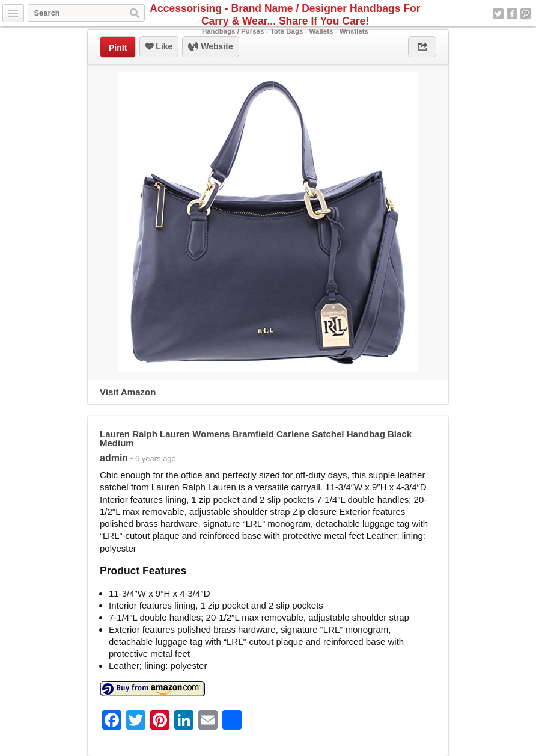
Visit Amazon (128, 392)
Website (210, 47)
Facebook (512, 14)
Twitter (498, 14)
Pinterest (526, 14)
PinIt (118, 48)
